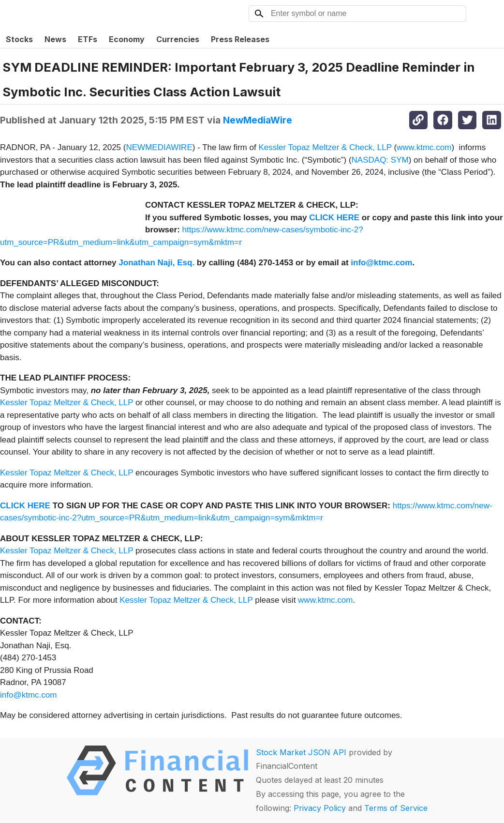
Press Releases (240, 39)
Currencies (178, 39)
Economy (127, 39)
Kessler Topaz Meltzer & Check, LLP (325, 147)
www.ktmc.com (424, 147)
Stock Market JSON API (301, 752)
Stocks (19, 39)
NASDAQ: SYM (380, 160)
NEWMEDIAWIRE (159, 147)
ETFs (88, 39)
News (55, 39)
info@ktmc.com (28, 695)
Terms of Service (396, 808)
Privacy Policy (320, 808)
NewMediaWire (258, 120)
